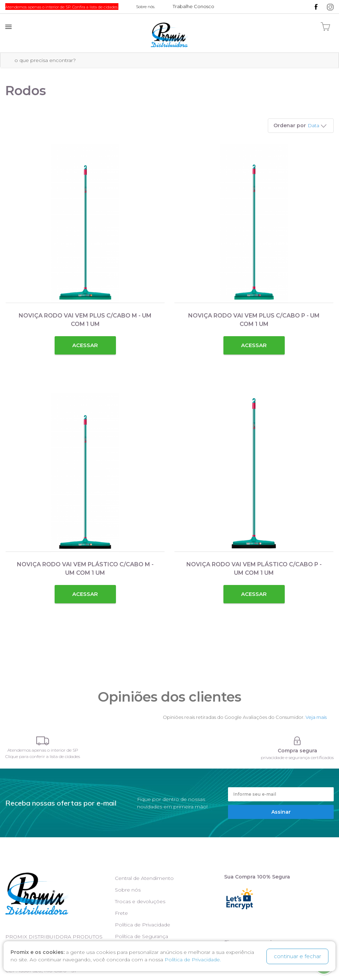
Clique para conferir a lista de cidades (43, 756)
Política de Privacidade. (193, 960)
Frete (121, 913)
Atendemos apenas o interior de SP (43, 750)
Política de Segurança (141, 936)
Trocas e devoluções (140, 901)
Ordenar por (290, 125)
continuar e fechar (297, 956)
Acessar (85, 345)
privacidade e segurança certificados (297, 757)
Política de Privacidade (143, 925)
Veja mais (316, 717)
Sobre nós (128, 890)
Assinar (281, 812)
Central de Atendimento (144, 878)
